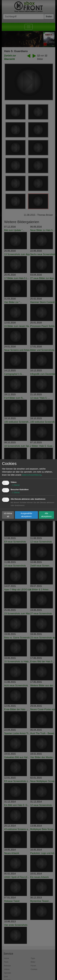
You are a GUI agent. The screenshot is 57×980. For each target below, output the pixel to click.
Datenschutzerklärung (32, 475)
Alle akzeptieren (46, 515)
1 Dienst (15, 485)
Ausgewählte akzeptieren (26, 515)
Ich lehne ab (8, 515)
